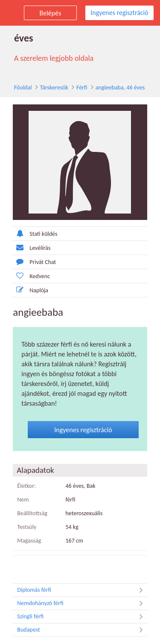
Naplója (26, 291)
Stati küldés (30, 234)
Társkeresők (49, 88)
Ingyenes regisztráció (119, 13)
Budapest (82, 620)
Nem (18, 491)
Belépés (51, 13)
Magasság (24, 531)
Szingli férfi (82, 607)
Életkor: (22, 477)
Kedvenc (27, 277)
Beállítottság (28, 504)
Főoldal (17, 88)
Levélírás (27, 248)
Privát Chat (30, 263)
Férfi (76, 88)
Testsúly (22, 518)
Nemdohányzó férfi (82, 594)
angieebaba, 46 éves (115, 88)
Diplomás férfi (82, 581)
